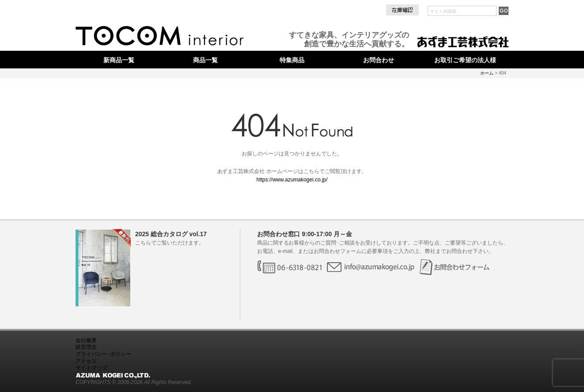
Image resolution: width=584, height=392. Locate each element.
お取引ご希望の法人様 (465, 60)
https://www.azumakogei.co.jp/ (292, 180)
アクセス (86, 361)
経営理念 (86, 347)
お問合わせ (379, 60)
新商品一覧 (119, 60)
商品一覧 (205, 60)
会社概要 (86, 340)
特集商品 (292, 60)
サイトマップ (91, 368)
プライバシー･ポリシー (103, 354)
